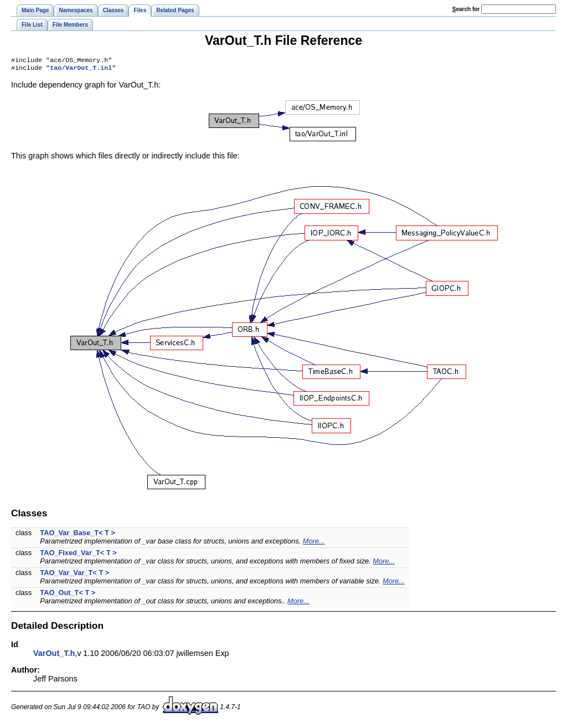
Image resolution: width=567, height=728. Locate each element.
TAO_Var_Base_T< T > (78, 535)
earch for (466, 9)
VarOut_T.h (54, 655)
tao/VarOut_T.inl (81, 70)
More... (314, 543)
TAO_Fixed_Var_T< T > (78, 555)
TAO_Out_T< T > (68, 595)
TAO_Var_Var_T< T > (74, 575)
